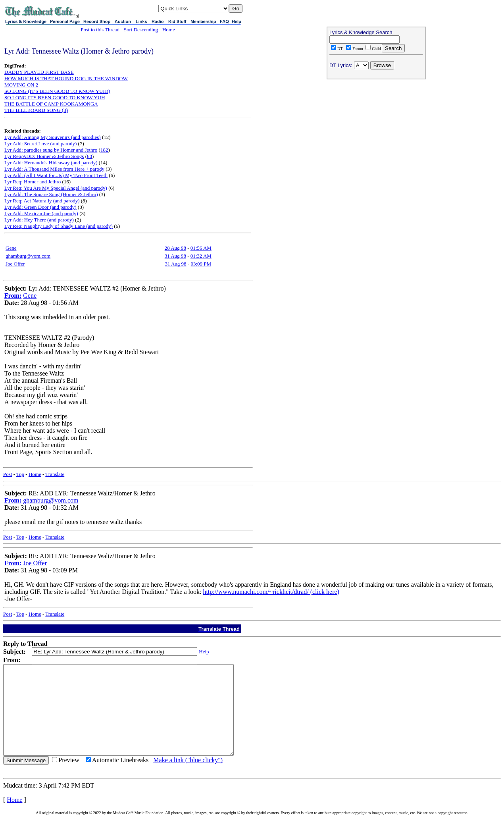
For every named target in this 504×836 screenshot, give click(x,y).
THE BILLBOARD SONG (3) (36, 110)
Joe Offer (15, 264)
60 (89, 156)
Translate (55, 474)
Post (8, 474)
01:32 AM (201, 256)
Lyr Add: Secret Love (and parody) (40, 144)
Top (20, 474)
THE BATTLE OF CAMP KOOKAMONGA (51, 104)
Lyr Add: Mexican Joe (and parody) (41, 213)
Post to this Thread (100, 30)
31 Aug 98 (175, 256)
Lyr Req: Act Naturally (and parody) (42, 201)
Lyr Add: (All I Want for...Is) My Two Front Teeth (56, 175)
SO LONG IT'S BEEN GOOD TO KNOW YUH (55, 97)
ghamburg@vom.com (28, 256)
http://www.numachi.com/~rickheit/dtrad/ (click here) (271, 592)
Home (169, 30)
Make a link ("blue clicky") (188, 778)
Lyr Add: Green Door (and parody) (40, 207)
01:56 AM (201, 248)
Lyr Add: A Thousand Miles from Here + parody (54, 169)
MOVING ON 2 (21, 85)
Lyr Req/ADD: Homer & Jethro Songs (44, 156)
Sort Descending (141, 30)
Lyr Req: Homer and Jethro (33, 182)
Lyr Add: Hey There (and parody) (39, 220)
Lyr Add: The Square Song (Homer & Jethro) (51, 194)
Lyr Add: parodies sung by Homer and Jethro (51, 150)
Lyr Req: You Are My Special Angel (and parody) (56, 188)
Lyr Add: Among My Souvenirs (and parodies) (53, 137)
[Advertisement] (376, 133)
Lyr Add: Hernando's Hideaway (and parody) (51, 163)
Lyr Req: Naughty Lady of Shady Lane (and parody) (59, 226)
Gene (11, 248)
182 (104, 150)
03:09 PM (201, 264)
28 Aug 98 (175, 248)
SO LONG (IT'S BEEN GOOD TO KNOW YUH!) (57, 91)
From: (13, 296)
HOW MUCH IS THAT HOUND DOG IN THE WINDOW (66, 78)
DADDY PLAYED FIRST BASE (39, 72)
